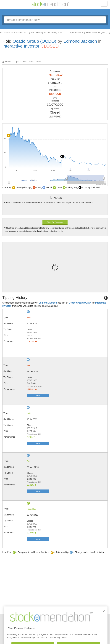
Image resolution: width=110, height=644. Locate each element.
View (38, 396)
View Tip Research (55, 222)
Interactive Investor (21, 46)
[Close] (104, 619)
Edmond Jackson (80, 41)
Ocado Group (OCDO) (34, 41)
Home (8, 62)
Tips (17, 62)
